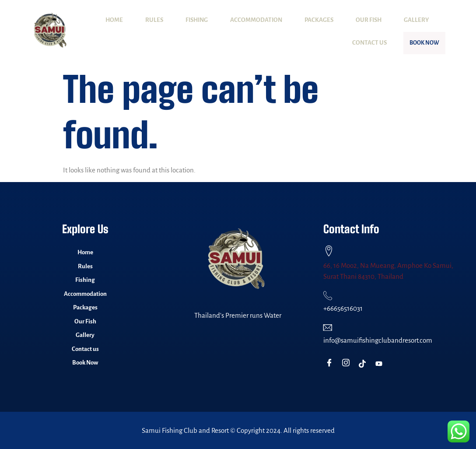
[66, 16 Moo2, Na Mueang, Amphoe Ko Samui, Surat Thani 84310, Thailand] (329, 251)
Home (114, 20)
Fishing (197, 20)
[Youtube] (381, 364)
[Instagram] (348, 364)
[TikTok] (364, 364)
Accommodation (256, 20)
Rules (154, 20)
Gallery (416, 20)
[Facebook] (331, 364)
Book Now (413, 43)
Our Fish (369, 20)
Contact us (347, 43)
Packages (319, 20)
